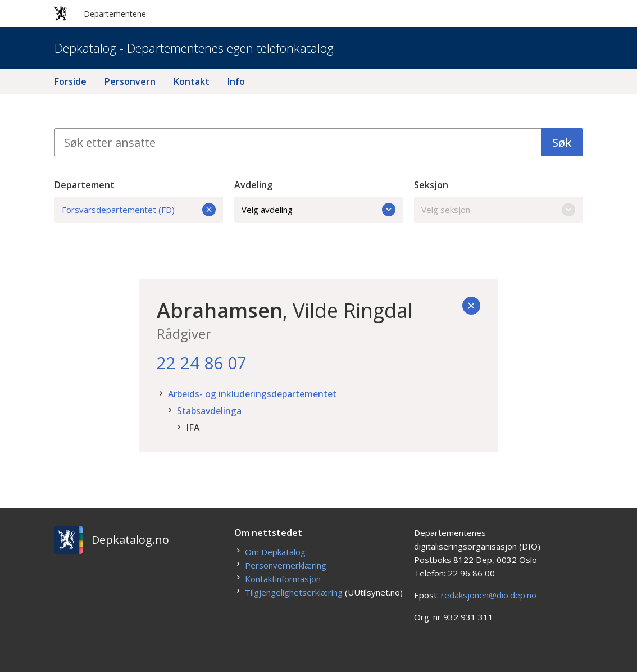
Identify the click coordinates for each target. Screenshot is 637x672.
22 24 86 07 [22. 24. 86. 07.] (202, 363)
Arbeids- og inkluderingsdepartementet (252, 394)
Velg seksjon (498, 210)
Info (236, 81)
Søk (562, 142)
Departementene (100, 13)
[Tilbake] (471, 306)
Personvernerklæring (286, 565)
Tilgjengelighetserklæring (294, 592)
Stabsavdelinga (209, 411)
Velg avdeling (319, 210)
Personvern (130, 81)
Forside (70, 81)
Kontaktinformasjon (283, 579)
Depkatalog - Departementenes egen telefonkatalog (194, 48)
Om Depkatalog (275, 552)
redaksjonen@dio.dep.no (489, 595)
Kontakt (192, 81)
